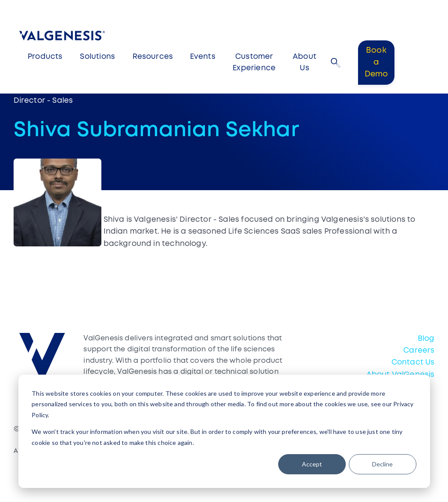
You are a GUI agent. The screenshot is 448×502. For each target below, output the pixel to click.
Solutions (97, 57)
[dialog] (224, 431)
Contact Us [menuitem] (413, 363)
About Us (305, 63)
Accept (312, 464)
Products (45, 57)
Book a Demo (376, 62)
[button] (336, 63)
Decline (382, 464)
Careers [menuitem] (419, 351)
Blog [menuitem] (426, 339)
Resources (153, 57)
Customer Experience (254, 63)
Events (203, 57)
